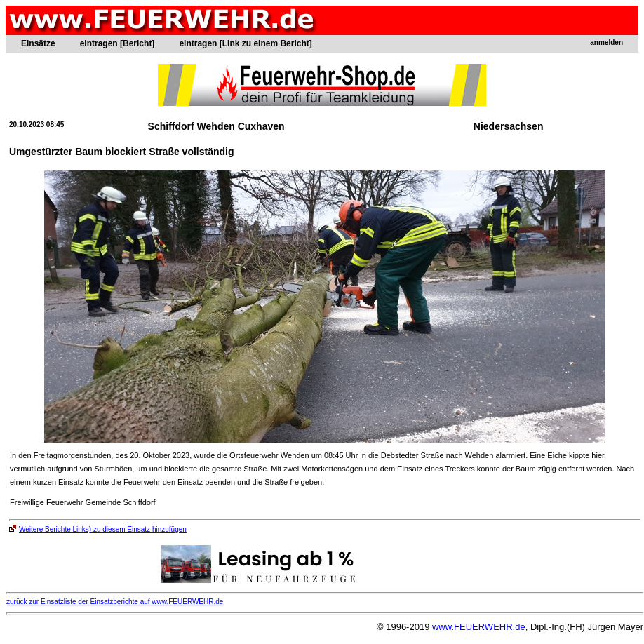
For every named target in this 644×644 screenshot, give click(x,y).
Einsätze (38, 43)
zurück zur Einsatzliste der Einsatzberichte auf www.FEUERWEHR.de (115, 602)
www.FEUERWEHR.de (479, 627)
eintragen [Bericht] (118, 43)
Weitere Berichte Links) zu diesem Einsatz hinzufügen (98, 529)
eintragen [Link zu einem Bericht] (245, 43)
